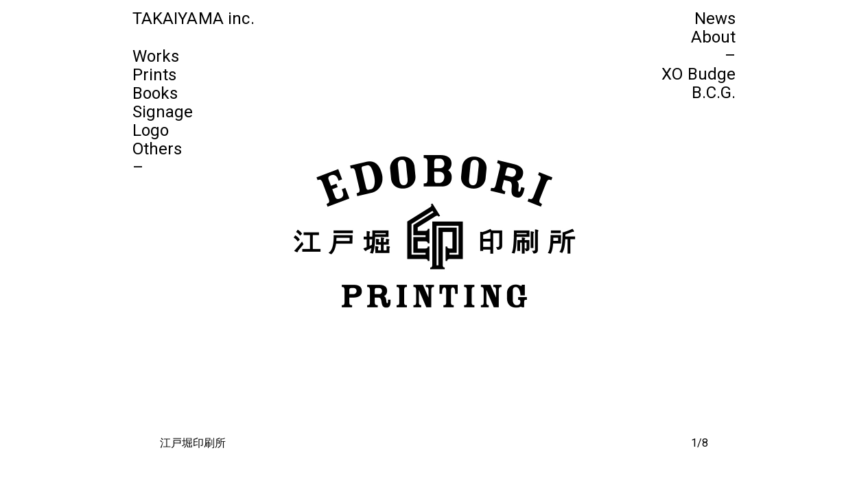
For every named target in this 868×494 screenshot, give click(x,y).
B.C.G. (714, 93)
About (714, 37)
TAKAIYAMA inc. (193, 19)
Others (157, 149)
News (715, 19)
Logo (151, 130)
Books (155, 93)
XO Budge (699, 74)
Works (156, 56)
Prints (155, 75)
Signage (163, 112)
